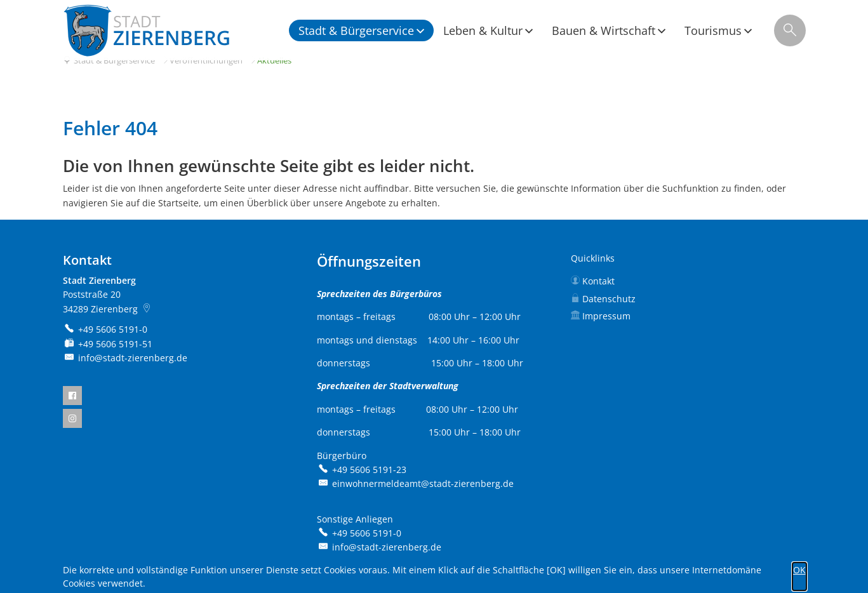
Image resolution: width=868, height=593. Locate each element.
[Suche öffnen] (790, 30)
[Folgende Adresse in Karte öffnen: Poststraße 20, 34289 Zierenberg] (148, 309)
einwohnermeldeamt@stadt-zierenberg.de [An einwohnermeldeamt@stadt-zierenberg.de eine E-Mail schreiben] (416, 483)
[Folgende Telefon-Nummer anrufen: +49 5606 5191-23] (362, 470)
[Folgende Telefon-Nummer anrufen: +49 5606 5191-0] (105, 329)
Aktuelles (274, 60)
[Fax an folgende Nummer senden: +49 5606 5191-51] (108, 344)
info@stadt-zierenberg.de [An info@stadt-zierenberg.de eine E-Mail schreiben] (125, 358)
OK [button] (799, 570)
